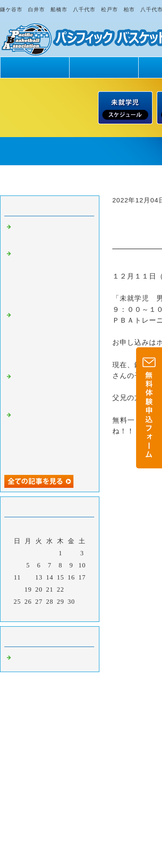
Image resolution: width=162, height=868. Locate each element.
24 (82, 589)
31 (82, 602)
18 (17, 589)
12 (28, 577)
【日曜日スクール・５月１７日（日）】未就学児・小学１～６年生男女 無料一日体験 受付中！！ (54, 439)
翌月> (68, 613)
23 (71, 589)
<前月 (32, 613)
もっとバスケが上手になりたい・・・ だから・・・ (51, 389)
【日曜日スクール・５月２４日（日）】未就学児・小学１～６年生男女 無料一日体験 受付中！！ (54, 278)
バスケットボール (41, 659)
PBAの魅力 (104, 67)
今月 (50, 613)
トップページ (35, 67)
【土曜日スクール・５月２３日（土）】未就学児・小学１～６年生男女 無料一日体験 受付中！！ (54, 339)
